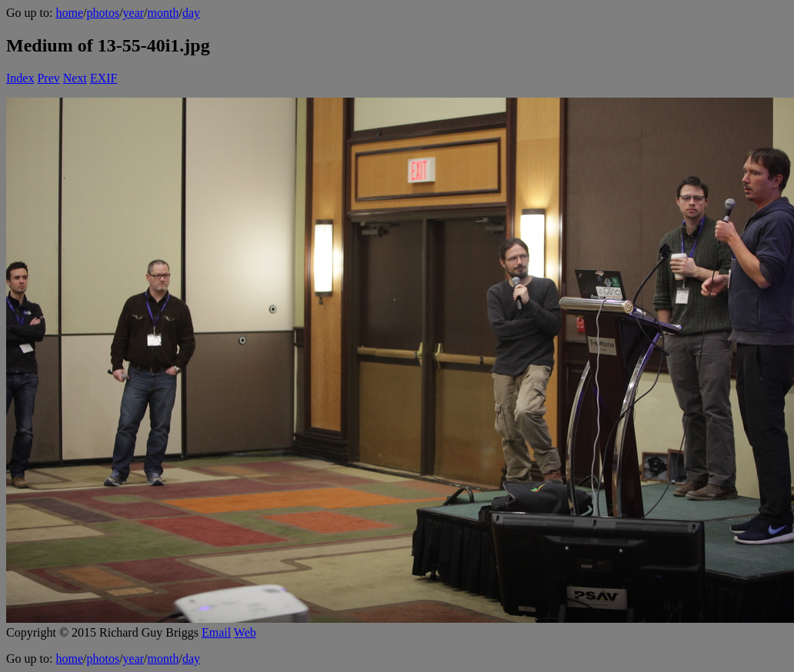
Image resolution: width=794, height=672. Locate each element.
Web (245, 632)
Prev (48, 78)
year (134, 13)
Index (20, 78)
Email (216, 632)
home (69, 13)
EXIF (104, 78)
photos (103, 13)
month (163, 13)
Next (75, 78)
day (191, 13)
